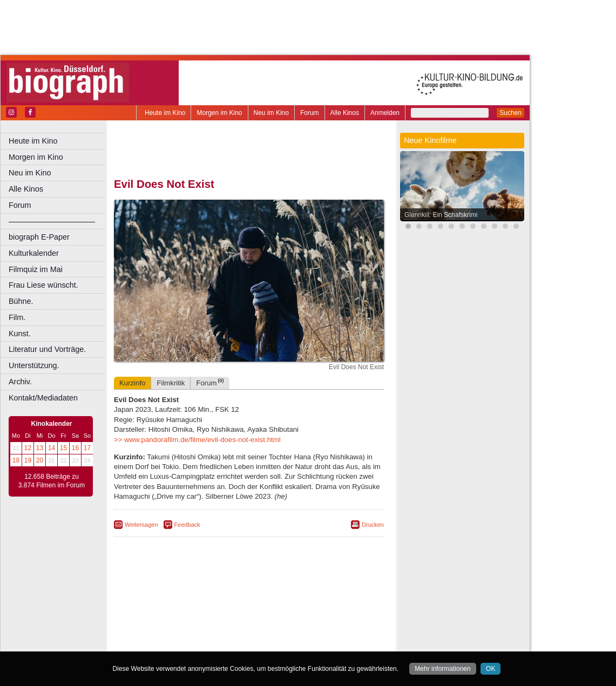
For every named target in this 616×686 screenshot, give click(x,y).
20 (40, 460)
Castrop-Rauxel (223, 608)
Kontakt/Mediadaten (43, 398)
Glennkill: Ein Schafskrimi (441, 215)
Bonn (189, 608)
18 (16, 460)
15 (63, 448)
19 (28, 460)
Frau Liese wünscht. (43, 285)
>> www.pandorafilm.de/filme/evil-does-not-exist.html (197, 440)
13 (40, 448)
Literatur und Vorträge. (47, 349)
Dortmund (263, 608)
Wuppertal (294, 635)
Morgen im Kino (219, 113)
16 (75, 448)
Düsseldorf (297, 608)
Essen (172, 617)
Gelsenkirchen (232, 617)
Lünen (222, 626)
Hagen (266, 617)
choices (191, 599)
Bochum (166, 608)
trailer (249, 599)
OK (490, 669)
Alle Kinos (345, 113)
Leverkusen (193, 626)
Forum (310, 113)
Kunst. (20, 334)
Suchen (510, 113)
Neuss (272, 626)
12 (28, 448)
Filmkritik (171, 383)
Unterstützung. (34, 365)
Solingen (252, 635)
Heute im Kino (165, 113)
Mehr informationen (442, 669)
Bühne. (21, 301)
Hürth (309, 617)
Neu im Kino (271, 113)
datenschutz (293, 590)
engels (217, 599)
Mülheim (246, 626)
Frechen (197, 617)
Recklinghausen (212, 635)
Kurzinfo (132, 383)
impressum (255, 590)
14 (52, 448)
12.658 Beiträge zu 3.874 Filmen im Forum (52, 481)
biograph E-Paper (39, 237)
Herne (289, 617)
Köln (327, 617)
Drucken (373, 525)
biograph (162, 599)
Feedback (187, 525)
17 (87, 448)
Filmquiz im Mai (36, 269)
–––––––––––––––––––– (52, 221)
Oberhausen (302, 626)
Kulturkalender (34, 253)
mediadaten (333, 590)
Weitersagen (141, 525)
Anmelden (385, 113)
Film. (17, 317)
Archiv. (20, 382)
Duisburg (329, 608)
